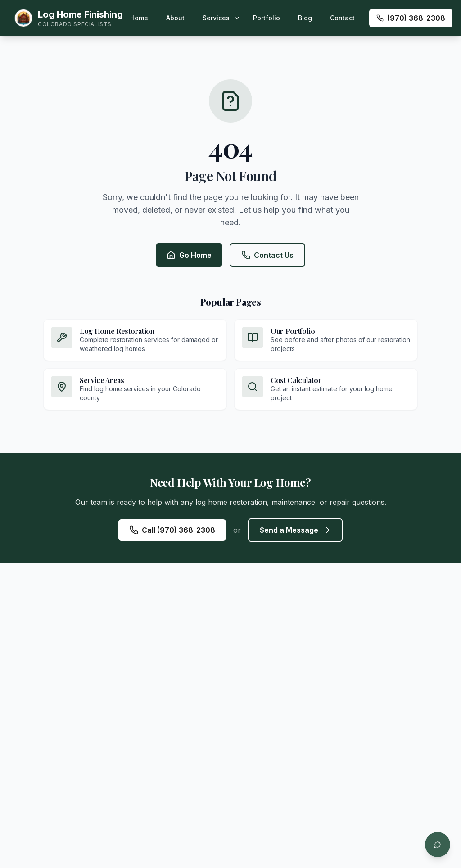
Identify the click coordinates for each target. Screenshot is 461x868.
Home (139, 18)
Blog (305, 18)
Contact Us (267, 255)
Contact (342, 18)
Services (216, 18)
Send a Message (295, 530)
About (175, 18)
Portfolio (267, 18)
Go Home (189, 255)
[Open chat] (438, 845)
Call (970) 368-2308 (172, 530)
